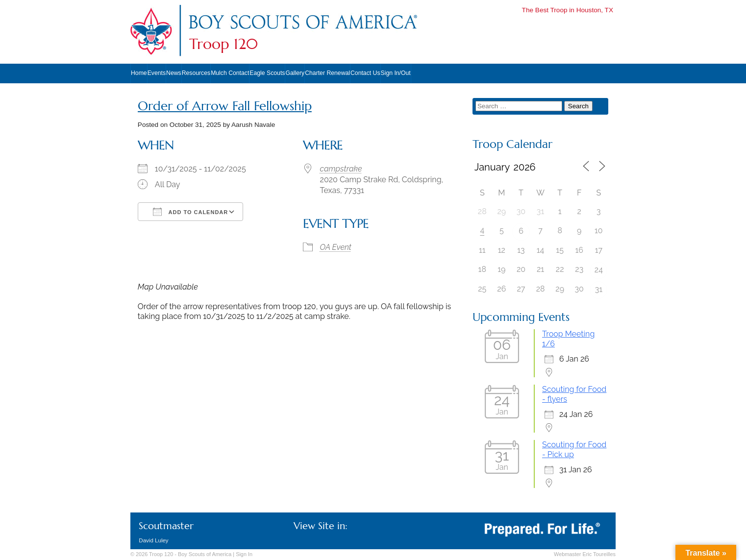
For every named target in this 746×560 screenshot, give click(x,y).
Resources (196, 73)
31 (599, 289)
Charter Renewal (327, 73)
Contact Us (365, 73)
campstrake (341, 169)
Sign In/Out (396, 73)
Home (139, 73)
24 (599, 270)
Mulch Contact (230, 73)
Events (157, 73)
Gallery (295, 73)
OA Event (336, 247)
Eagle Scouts (267, 73)
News (174, 73)
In (244, 554)
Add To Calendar (190, 212)
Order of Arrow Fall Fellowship (225, 106)
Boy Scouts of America (205, 554)
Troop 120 (224, 44)
